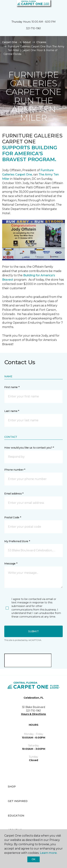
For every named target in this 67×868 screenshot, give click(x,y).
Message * (11, 564)
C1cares (41, 42)
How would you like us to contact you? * (29, 448)
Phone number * (15, 470)
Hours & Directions (33, 714)
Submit (33, 631)
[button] (53, 7)
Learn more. (49, 853)
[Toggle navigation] (5, 7)
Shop (12, 787)
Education (16, 816)
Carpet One (10, 42)
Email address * (14, 494)
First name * (12, 387)
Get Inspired (18, 801)
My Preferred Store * (17, 541)
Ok (33, 859)
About (27, 42)
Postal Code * (13, 517)
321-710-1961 (33, 28)
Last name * (12, 411)
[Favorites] (58, 7)
